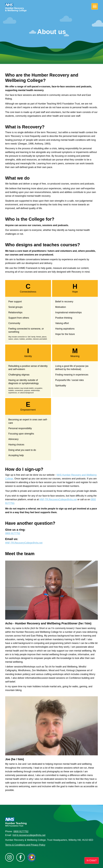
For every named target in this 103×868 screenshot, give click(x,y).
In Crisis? (92, 860)
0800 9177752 (13, 533)
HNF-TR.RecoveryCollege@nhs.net (58, 499)
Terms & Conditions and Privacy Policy (25, 845)
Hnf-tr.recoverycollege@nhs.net (29, 835)
